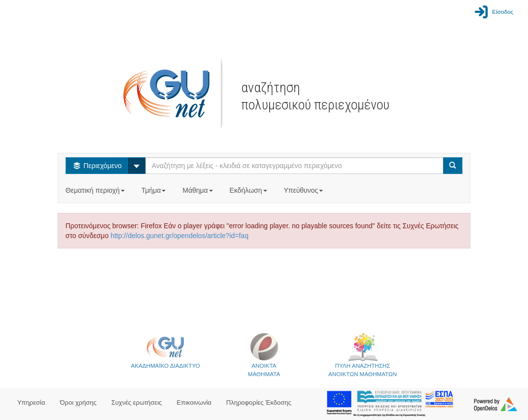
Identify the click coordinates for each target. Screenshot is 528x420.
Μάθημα (198, 190)
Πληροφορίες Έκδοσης (259, 402)
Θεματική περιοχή (96, 190)
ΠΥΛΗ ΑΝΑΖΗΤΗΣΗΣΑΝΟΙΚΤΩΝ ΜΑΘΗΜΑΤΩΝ (363, 355)
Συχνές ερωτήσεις (137, 402)
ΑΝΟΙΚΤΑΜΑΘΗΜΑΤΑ (264, 355)
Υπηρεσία (31, 402)
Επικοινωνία (194, 402)
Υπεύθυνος (304, 190)
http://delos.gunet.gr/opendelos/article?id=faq (179, 236)
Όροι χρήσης (78, 402)
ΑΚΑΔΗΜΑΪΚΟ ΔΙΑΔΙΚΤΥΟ (165, 350)
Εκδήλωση (249, 190)
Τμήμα (155, 190)
